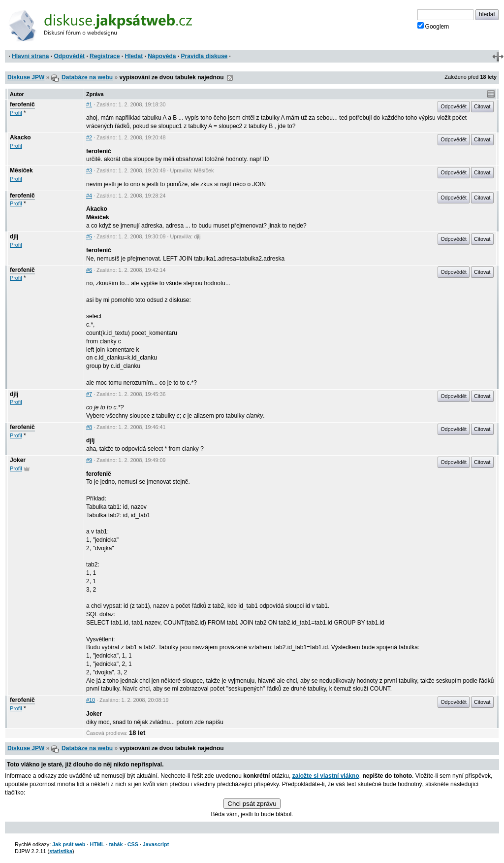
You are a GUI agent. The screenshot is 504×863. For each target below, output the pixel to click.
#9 (89, 460)
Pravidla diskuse (205, 56)
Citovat (482, 106)
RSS (230, 78)
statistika (61, 851)
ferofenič (22, 104)
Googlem (433, 26)
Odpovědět (69, 56)
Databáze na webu (87, 77)
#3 (89, 170)
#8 (89, 427)
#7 (89, 394)
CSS (133, 844)
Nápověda (162, 56)
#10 (91, 700)
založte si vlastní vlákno (326, 776)
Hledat (134, 56)
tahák (116, 844)
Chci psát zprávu (252, 804)
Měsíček (21, 170)
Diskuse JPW (26, 77)
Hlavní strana (30, 56)
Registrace (105, 56)
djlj (14, 236)
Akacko (20, 137)
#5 (89, 236)
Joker (18, 460)
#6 (89, 270)
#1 (89, 104)
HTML (97, 844)
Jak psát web (69, 844)
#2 (89, 137)
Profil (16, 113)
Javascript (156, 844)
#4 (89, 196)
